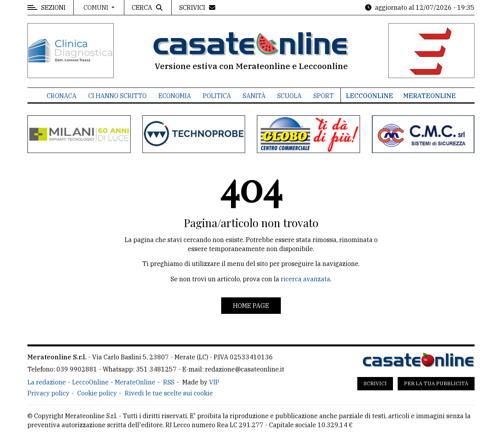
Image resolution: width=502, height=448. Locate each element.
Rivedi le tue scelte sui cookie (169, 393)
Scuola (289, 96)
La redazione (47, 382)
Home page (251, 306)
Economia (175, 96)
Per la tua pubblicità (436, 383)
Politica (217, 96)
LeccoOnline (369, 96)
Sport (324, 96)
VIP (214, 382)
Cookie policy (97, 393)
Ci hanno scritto (117, 96)
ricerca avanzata (306, 279)
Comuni (97, 7)
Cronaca (62, 96)
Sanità (254, 96)
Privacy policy (48, 393)
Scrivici (375, 383)
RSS (169, 382)
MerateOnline (429, 96)
